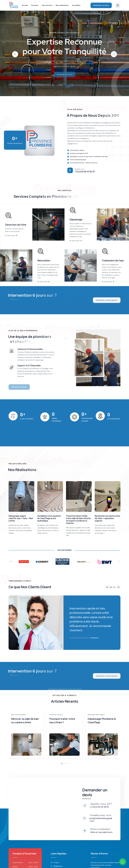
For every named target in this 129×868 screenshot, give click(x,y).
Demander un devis (101, 5)
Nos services (47, 5)
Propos (55, 863)
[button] (114, 54)
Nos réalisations (62, 5)
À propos (35, 5)
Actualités (76, 5)
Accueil (25, 5)
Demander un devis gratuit (107, 300)
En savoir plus (11, 235)
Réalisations (57, 866)
